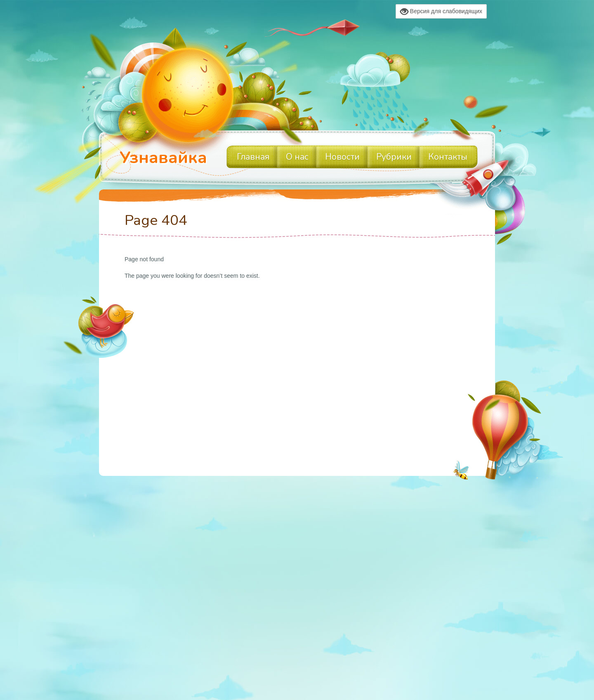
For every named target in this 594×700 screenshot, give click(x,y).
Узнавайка (163, 158)
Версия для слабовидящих (441, 12)
